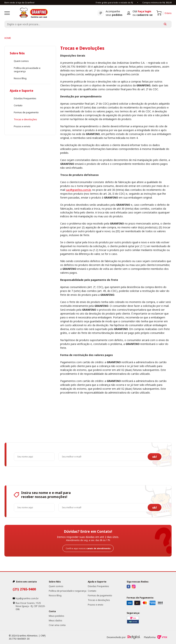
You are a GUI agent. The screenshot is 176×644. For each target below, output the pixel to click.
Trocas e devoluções (25, 119)
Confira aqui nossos (88, 548)
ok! (155, 457)
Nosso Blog (20, 78)
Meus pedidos (57, 616)
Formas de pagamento (26, 112)
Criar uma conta (57, 625)
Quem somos (21, 61)
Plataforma (156, 637)
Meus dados (56, 621)
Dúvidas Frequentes (25, 98)
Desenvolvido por (124, 637)
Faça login (145, 11)
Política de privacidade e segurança (68, 591)
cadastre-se (145, 15)
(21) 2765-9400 (24, 589)
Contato (18, 105)
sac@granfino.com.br (78, 190)
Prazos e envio (22, 126)
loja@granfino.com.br (27, 598)
